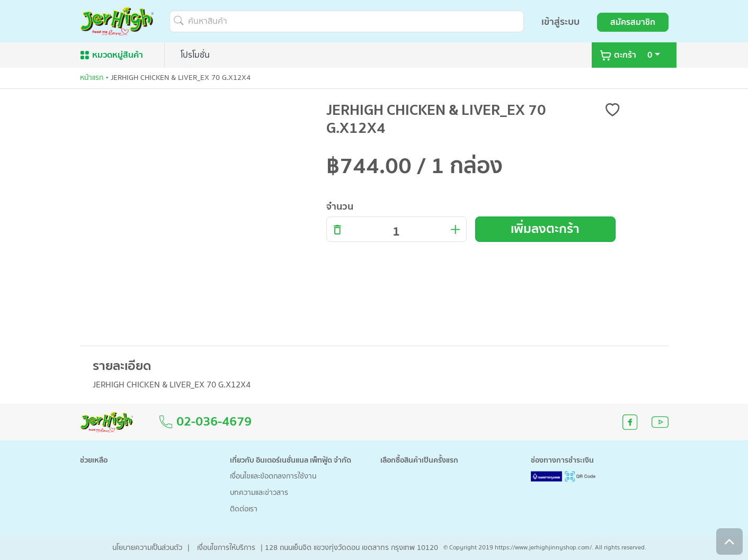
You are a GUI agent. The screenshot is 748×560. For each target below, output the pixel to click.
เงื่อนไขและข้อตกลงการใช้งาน (273, 477)
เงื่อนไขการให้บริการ (226, 548)
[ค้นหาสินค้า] (347, 21)
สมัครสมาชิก (633, 22)
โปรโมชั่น (195, 55)
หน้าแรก (92, 78)
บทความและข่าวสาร (259, 493)
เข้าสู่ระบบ (560, 22)
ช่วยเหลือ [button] (94, 461)
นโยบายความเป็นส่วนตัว (147, 548)
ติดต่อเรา (244, 509)
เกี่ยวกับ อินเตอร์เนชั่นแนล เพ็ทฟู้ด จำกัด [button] (291, 461)
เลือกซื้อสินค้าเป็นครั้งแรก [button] (419, 461)
